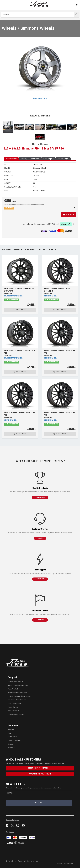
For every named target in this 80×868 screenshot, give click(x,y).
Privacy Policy (13, 696)
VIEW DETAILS (20, 310)
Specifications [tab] (11, 159)
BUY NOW (68, 215)
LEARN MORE (40, 579)
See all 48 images (40, 144)
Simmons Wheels (51, 296)
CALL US (40, 538)
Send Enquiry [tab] (48, 159)
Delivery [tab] (24, 159)
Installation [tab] (35, 159)
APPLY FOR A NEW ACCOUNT (40, 774)
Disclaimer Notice (24, 696)
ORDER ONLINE (40, 497)
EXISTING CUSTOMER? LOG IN (40, 768)
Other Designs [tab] (63, 159)
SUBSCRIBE (39, 803)
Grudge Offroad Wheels (14, 296)
